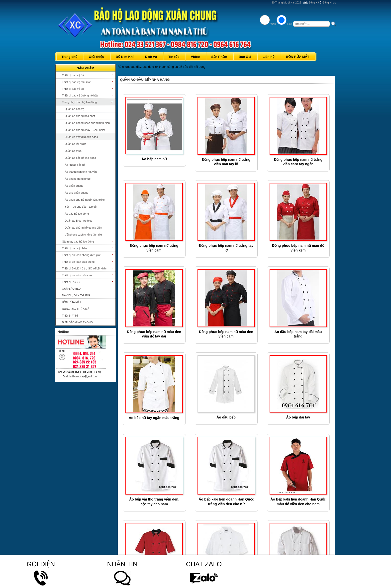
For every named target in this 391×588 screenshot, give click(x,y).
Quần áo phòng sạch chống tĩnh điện (87, 123)
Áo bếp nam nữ (154, 159)
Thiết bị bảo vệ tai (73, 89)
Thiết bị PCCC (71, 282)
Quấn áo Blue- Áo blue (79, 221)
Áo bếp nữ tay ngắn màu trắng (154, 418)
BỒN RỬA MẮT (72, 302)
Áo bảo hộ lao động (77, 214)
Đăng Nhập (329, 2)
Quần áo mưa (73, 151)
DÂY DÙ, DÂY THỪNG (76, 295)
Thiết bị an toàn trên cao (77, 275)
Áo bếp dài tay (298, 417)
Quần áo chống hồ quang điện (84, 228)
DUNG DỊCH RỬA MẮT (77, 309)
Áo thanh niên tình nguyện (81, 172)
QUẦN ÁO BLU (71, 289)
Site (290, 24)
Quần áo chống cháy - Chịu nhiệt (85, 130)
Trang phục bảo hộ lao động (80, 102)
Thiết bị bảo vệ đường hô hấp (80, 95)
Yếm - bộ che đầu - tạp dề (81, 207)
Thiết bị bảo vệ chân (74, 248)
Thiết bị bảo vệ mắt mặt (76, 82)
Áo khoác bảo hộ (75, 165)
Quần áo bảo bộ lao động (81, 158)
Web (273, 24)
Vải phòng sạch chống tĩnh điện (84, 235)
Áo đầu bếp (226, 417)
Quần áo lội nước (76, 144)
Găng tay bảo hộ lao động (78, 242)
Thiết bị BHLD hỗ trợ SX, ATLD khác (84, 268)
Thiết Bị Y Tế (70, 316)
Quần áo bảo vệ (75, 109)
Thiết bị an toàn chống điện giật (81, 255)
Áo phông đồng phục (78, 179)
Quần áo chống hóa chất (80, 116)
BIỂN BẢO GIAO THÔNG (77, 322)
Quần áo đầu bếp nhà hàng (82, 137)
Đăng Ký (314, 2)
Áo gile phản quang (77, 193)
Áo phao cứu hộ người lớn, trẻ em (86, 200)
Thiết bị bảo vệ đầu (74, 75)
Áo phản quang (74, 186)
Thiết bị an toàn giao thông (78, 262)
